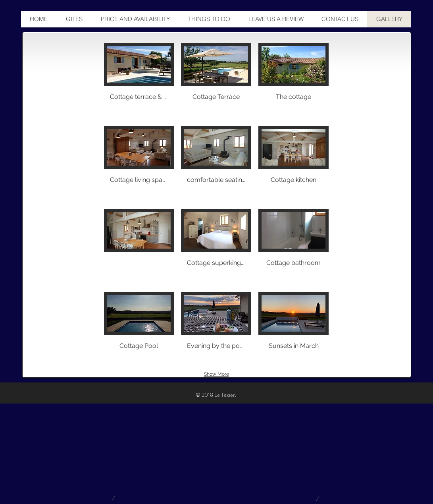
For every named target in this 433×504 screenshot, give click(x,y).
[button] (139, 81)
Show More (216, 374)
